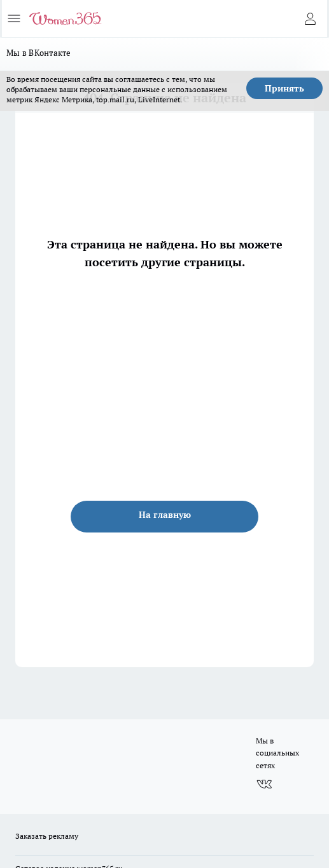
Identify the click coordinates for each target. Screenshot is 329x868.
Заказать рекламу (47, 836)
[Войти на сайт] (310, 18)
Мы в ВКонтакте (39, 53)
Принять (284, 88)
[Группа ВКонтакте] (264, 784)
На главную (165, 515)
